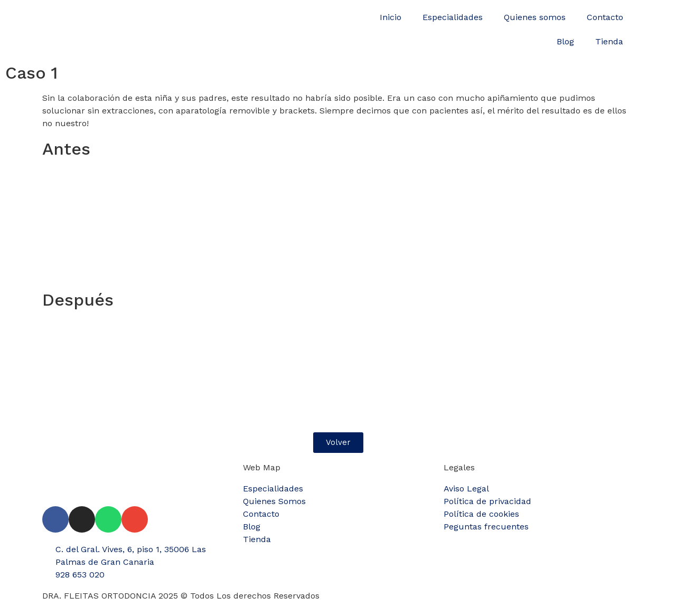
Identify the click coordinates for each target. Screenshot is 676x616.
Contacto (605, 17)
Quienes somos (535, 17)
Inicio (391, 17)
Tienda (609, 41)
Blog (565, 41)
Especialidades (453, 17)
